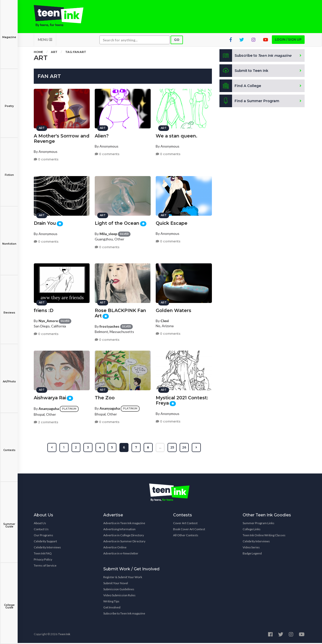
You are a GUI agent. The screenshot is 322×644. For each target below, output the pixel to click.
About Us (40, 524)
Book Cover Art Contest (189, 530)
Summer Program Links (259, 524)
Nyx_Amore (48, 320)
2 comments (46, 422)
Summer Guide (9, 522)
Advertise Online (115, 548)
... (160, 448)
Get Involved (112, 608)
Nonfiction (9, 240)
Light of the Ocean (117, 222)
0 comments (46, 159)
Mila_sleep (108, 233)
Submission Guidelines (119, 590)
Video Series (251, 548)
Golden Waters (173, 310)
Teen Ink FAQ (43, 554)
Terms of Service (45, 566)
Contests (9, 447)
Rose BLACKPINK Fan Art (120, 312)
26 (184, 448)
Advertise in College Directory (124, 536)
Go (177, 41)
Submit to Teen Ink (245, 72)
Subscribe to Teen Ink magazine (124, 614)
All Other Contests (186, 536)
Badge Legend (252, 554)
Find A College (240, 87)
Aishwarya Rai (50, 397)
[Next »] (197, 449)
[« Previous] (51, 449)
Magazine (9, 34)
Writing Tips (111, 602)
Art (54, 53)
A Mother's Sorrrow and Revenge (62, 138)
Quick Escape (172, 222)
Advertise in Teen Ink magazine (124, 524)
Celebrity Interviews (47, 548)
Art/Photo (9, 378)
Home (38, 53)
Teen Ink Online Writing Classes (264, 536)
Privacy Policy (43, 560)
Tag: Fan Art (76, 53)
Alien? (102, 135)
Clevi (165, 320)
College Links (252, 530)
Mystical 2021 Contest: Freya (182, 400)
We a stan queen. (176, 135)
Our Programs (43, 536)
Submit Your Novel (116, 584)
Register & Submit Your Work (123, 578)
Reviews (9, 309)
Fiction (9, 171)
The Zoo (105, 397)
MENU (45, 40)
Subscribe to (257, 57)
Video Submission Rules (119, 596)
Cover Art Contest (185, 524)
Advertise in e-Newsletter (121, 554)
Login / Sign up (288, 40)
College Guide (9, 603)
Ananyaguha (49, 408)
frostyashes (109, 326)
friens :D (44, 310)
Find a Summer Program (250, 102)
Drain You (45, 222)
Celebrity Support (45, 542)
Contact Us (41, 530)
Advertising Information (119, 530)
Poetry (9, 103)
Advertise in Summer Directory (124, 542)
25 (172, 448)
